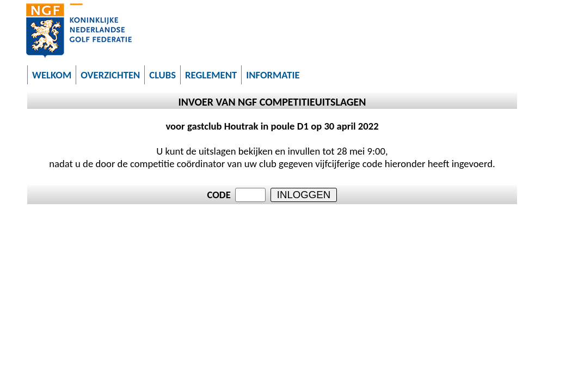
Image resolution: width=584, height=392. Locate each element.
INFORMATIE (273, 75)
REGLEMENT (211, 75)
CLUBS (162, 75)
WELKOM (52, 75)
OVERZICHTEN (110, 75)
